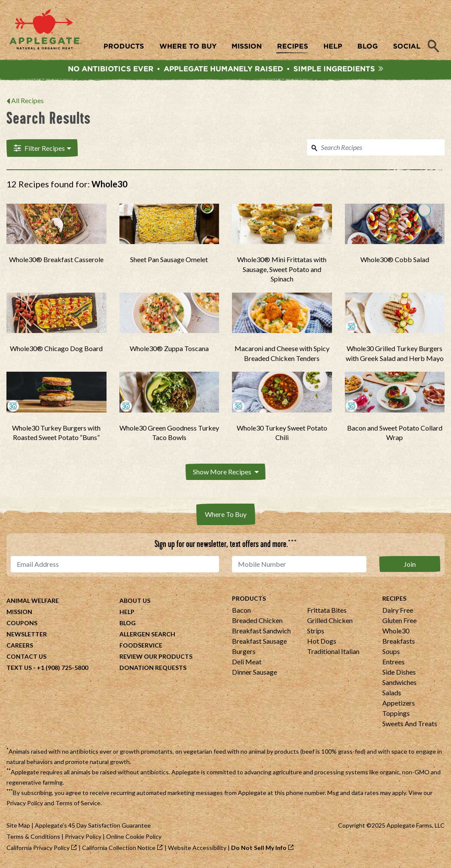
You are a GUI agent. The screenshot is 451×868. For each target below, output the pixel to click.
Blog (128, 624)
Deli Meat (247, 662)
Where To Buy (226, 515)
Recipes (394, 599)
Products (249, 599)
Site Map (18, 826)
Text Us (19, 668)
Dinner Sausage (254, 673)
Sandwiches (399, 683)
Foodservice (141, 646)
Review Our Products (156, 657)
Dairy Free (398, 611)
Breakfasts (399, 642)
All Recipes (27, 102)
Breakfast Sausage (259, 642)
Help (127, 613)
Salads (392, 693)
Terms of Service (78, 804)
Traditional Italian (333, 652)
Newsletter (27, 635)
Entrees (393, 662)
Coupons (22, 624)
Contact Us (26, 657)
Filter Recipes (41, 149)
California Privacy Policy (38, 848)
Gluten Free (399, 621)
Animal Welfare (33, 601)
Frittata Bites (327, 611)
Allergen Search (147, 635)
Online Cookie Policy (134, 837)
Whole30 (396, 631)
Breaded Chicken (257, 621)
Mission (19, 613)
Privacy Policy (25, 804)
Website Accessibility (197, 848)
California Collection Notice (119, 848)
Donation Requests (153, 668)
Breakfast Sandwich (261, 631)
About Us (135, 601)
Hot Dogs (322, 642)
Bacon (241, 611)
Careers (20, 646)
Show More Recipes (226, 473)
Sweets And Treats (410, 724)
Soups (391, 652)
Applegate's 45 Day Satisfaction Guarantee (93, 826)
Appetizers (399, 704)
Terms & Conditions (33, 837)
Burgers (244, 652)
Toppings (396, 714)
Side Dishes (399, 673)
